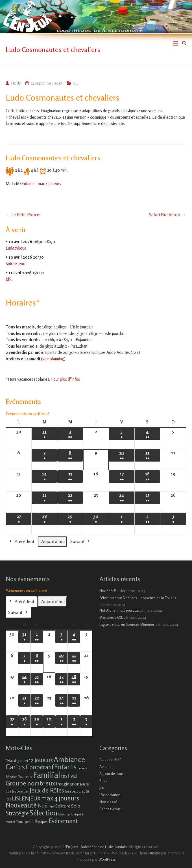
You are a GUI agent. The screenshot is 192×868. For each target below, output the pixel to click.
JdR (9, 279)
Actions (105, 767)
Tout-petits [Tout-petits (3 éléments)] (25, 822)
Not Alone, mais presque (119, 610)
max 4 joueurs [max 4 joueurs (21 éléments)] (60, 798)
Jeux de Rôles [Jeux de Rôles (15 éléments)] (47, 790)
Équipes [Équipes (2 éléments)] (42, 822)
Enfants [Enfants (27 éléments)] (65, 767)
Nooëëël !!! (108, 591)
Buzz (103, 781)
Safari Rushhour (168, 215)
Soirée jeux (15, 264)
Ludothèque (16, 248)
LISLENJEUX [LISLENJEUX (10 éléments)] (26, 798)
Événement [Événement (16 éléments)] (63, 821)
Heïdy (16, 83)
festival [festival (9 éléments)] (69, 776)
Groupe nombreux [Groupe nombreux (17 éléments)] (30, 783)
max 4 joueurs (49, 184)
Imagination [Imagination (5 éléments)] (68, 784)
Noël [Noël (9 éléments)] (43, 805)
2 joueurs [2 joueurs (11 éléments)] (42, 760)
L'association (110, 795)
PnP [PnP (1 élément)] (52, 807)
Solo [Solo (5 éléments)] (76, 806)
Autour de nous (112, 774)
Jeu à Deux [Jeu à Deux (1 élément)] (71, 792)
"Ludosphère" (110, 759)
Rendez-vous (110, 809)
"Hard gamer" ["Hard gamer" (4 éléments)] (18, 760)
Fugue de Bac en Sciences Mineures (127, 624)
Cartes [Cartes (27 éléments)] (15, 767)
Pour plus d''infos (66, 379)
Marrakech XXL (111, 617)
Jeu (75, 83)
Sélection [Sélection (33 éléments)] (43, 813)
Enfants (28, 184)
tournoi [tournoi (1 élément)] (10, 822)
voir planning (53, 359)
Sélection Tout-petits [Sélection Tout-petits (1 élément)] (71, 814)
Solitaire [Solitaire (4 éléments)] (63, 806)
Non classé (108, 802)
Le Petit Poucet (23, 215)
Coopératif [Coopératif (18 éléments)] (40, 767)
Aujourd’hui (53, 541)
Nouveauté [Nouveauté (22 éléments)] (21, 805)
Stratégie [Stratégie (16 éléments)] (17, 813)
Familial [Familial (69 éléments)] (47, 775)
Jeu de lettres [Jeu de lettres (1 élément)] (20, 792)
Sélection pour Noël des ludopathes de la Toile (136, 598)
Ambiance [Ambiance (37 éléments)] (69, 759)
